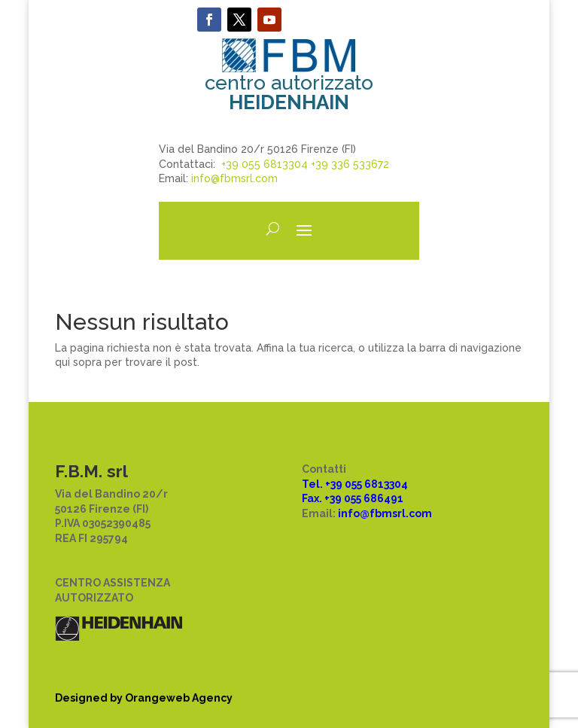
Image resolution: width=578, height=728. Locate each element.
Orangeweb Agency (179, 698)
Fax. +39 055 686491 (353, 498)
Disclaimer (331, 568)
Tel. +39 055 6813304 (355, 484)
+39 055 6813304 (265, 164)
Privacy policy (339, 538)
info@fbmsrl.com (234, 178)
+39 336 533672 (350, 164)
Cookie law (332, 553)
